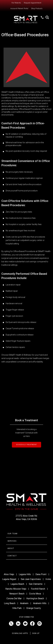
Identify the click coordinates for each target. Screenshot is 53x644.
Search (47, 17)
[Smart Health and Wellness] (27, 20)
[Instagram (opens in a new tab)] (39, 624)
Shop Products (37, 9)
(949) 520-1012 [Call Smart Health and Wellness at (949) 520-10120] (42, 20)
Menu (7, 18)
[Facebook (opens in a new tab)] (32, 624)
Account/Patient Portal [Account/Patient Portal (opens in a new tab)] (19, 9)
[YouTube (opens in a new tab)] (25, 624)
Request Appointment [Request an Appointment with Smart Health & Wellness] (33, 3)
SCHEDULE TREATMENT (26, 445)
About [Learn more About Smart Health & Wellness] (11, 548)
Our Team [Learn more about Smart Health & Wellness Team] (12, 534)
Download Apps (20, 633)
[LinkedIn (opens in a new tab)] (18, 624)
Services (12, 541)
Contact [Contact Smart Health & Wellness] (12, 556)
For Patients (16, 3)
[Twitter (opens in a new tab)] (11, 624)
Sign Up (36, 633)
